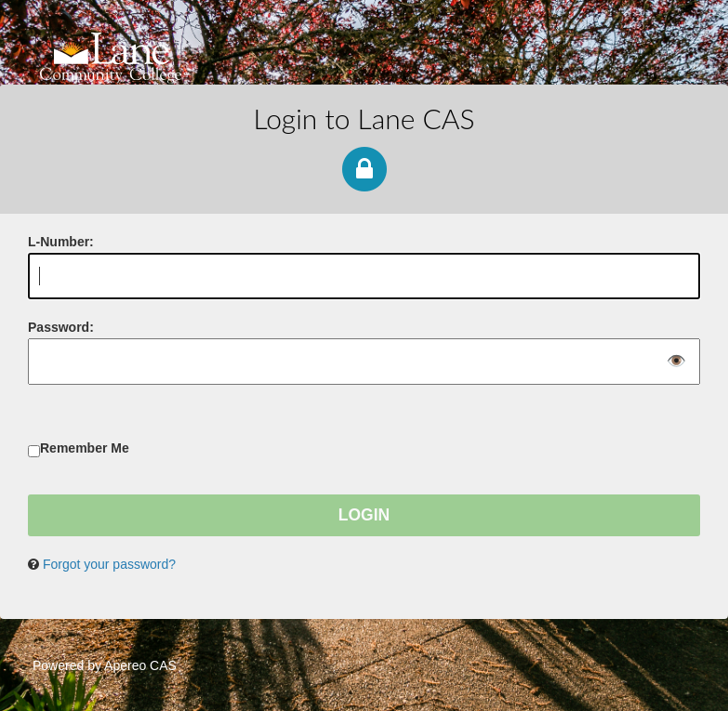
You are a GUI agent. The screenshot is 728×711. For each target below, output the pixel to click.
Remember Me (85, 448)
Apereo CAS (140, 665)
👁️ (676, 362)
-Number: (61, 242)
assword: (61, 327)
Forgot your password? (109, 564)
